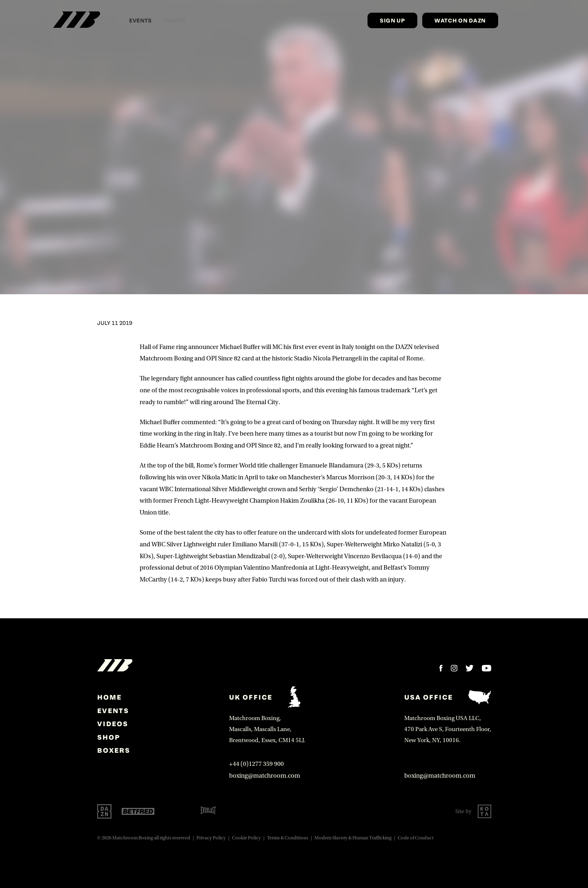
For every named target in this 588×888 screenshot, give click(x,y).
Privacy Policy (211, 838)
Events (113, 711)
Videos (113, 724)
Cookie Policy (246, 838)
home (109, 697)
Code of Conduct (416, 838)
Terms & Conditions (288, 838)
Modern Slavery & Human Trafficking (353, 838)
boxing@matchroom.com (265, 776)
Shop (109, 737)
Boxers (114, 750)
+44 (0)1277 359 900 (256, 764)
